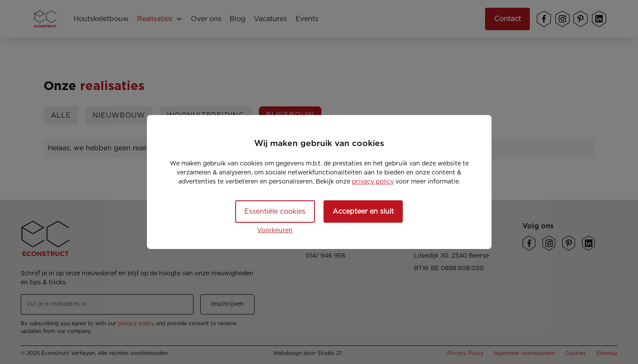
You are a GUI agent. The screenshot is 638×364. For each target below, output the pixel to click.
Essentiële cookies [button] (275, 212)
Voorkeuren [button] (275, 230)
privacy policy (373, 182)
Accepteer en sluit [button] (363, 212)
